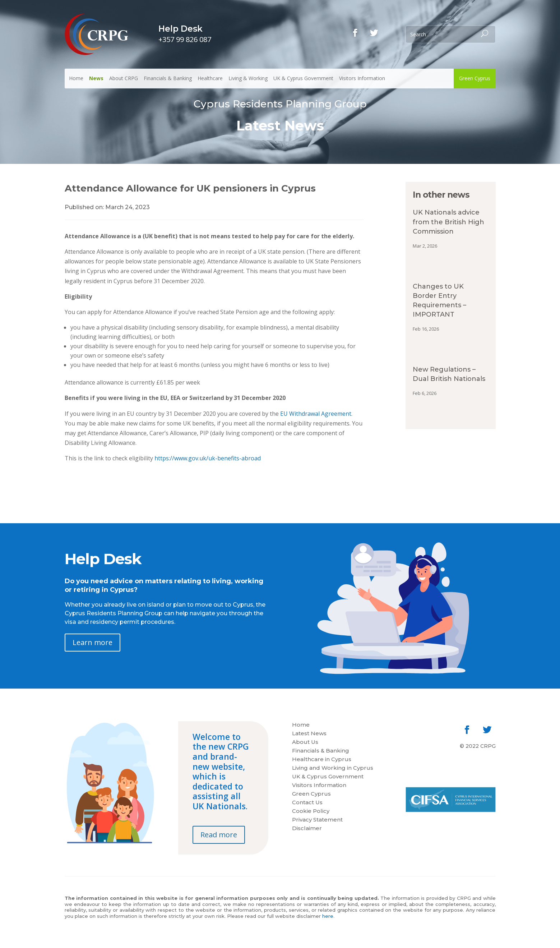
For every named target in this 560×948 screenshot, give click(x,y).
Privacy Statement (317, 820)
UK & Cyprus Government (303, 78)
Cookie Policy (311, 811)
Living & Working (248, 78)
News (96, 78)
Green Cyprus (475, 78)
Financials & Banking (168, 78)
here (328, 916)
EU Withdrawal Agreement (316, 414)
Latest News (309, 734)
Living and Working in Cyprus (333, 768)
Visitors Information (362, 78)
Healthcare (210, 78)
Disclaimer (307, 829)
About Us (305, 742)
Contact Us (307, 803)
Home (76, 78)
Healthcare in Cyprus (322, 760)
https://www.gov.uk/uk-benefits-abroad (208, 458)
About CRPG (124, 78)
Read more (219, 835)
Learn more (92, 642)
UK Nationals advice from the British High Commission (448, 222)
